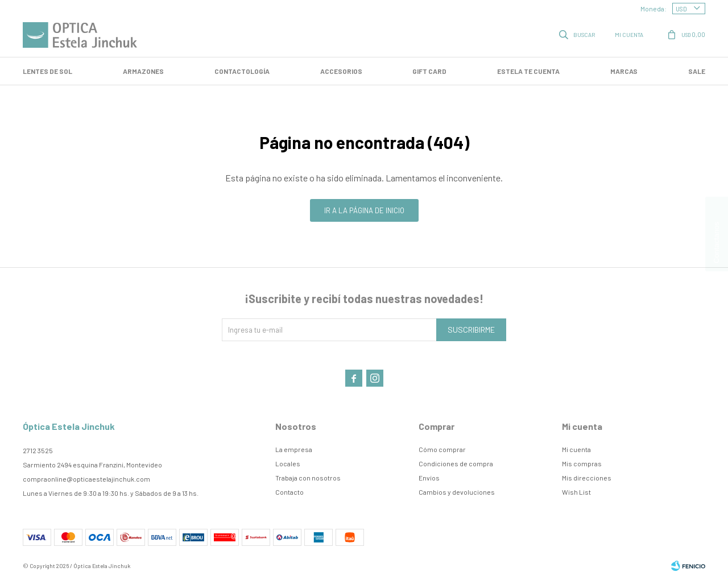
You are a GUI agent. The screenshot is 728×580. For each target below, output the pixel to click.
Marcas (624, 71)
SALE (697, 71)
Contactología (242, 71)
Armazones (143, 71)
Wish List (576, 492)
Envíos (429, 478)
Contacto (289, 492)
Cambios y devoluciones (457, 492)
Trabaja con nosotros (308, 478)
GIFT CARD (429, 71)
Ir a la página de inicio (364, 210)
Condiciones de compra (456, 463)
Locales (288, 463)
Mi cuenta (576, 449)
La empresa (294, 449)
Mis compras (582, 463)
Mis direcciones (587, 478)
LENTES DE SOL (47, 71)
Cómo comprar (442, 449)
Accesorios (341, 71)
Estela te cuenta (528, 71)
